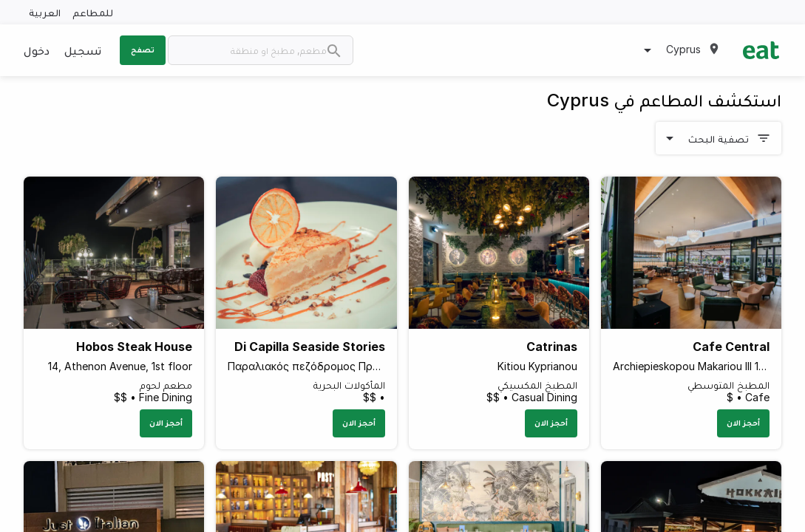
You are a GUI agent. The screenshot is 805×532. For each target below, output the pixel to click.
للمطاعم (93, 12)
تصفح (143, 50)
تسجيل (83, 50)
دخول (37, 50)
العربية (45, 12)
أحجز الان (743, 423)
